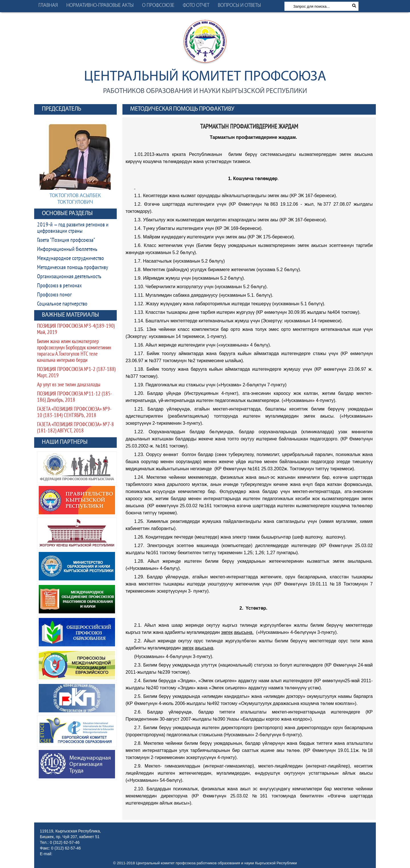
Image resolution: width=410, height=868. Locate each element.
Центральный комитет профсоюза (205, 77)
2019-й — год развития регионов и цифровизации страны (73, 228)
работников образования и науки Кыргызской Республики (205, 91)
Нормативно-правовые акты (100, 6)
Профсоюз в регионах (59, 286)
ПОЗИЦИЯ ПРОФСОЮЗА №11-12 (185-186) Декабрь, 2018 (75, 397)
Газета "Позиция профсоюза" (66, 240)
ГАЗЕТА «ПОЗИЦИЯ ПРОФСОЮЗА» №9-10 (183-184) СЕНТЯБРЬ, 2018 (74, 413)
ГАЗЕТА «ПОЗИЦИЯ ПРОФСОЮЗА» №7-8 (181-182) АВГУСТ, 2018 (75, 428)
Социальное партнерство (62, 304)
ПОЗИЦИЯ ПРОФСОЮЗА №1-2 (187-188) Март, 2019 (76, 373)
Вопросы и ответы (239, 6)
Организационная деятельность (69, 277)
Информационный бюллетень (67, 250)
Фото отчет (196, 6)
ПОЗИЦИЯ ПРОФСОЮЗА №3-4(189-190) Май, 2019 (76, 330)
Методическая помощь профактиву (73, 268)
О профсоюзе (158, 6)
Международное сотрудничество (70, 259)
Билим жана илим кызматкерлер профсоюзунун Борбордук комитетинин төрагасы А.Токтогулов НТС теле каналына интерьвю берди (74, 351)
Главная (48, 6)
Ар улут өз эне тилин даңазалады (69, 385)
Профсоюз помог (54, 295)
